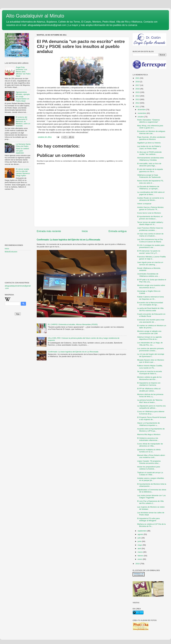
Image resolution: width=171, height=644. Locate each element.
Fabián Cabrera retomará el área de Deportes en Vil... (151, 298)
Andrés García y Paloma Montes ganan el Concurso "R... (150, 208)
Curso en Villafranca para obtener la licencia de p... (151, 413)
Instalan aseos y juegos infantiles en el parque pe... (151, 479)
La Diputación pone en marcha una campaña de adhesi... (151, 407)
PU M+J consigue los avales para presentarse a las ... (151, 246)
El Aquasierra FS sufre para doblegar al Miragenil (148, 519)
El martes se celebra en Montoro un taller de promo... (152, 327)
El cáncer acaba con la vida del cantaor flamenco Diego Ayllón (23, 172)
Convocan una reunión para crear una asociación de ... (151, 321)
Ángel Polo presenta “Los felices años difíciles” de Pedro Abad (23, 72)
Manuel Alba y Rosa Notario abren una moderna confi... (151, 456)
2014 (138, 96)
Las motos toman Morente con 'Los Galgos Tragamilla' (151, 497)
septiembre (142, 531)
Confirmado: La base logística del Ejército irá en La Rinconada (68, 240)
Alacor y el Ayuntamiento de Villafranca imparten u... (149, 424)
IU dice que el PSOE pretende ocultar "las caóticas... (149, 153)
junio (140, 541)
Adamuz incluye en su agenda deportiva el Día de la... (149, 338)
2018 (138, 82)
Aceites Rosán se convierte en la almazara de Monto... (151, 199)
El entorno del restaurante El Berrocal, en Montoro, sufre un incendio (23, 121)
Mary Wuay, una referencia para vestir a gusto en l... (150, 127)
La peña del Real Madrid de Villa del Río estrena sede (150, 309)
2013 (138, 99)
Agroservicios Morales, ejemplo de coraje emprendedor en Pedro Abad (23, 97)
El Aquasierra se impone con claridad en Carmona (149, 384)
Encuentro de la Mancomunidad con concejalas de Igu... (150, 304)
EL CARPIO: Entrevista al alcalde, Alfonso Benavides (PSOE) (73, 324)
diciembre (142, 110)
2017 (138, 85)
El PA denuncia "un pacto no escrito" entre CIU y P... (149, 252)
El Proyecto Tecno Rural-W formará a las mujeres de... (152, 418)
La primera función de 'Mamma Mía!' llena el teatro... (150, 401)
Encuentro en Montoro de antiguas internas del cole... (151, 132)
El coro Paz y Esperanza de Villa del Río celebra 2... (150, 502)
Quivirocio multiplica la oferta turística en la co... (149, 451)
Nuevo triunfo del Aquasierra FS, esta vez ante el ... (150, 182)
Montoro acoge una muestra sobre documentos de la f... (151, 286)
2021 (138, 78)
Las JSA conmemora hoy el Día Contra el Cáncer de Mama (150, 240)
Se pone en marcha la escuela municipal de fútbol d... (150, 372)
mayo (140, 545)
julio (140, 538)
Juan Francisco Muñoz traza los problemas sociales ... (150, 229)
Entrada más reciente (49, 231)
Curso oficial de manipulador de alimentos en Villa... (150, 445)
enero (140, 559)
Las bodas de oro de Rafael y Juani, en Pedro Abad (149, 147)
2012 (138, 103)
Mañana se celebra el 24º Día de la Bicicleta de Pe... (151, 525)
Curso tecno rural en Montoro (149, 213)
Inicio (85, 231)
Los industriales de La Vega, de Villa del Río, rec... (150, 344)
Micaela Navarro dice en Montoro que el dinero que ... (151, 361)
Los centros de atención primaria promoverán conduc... (150, 350)
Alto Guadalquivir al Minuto (35, 16)
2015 (138, 92)
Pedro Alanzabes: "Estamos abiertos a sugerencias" (149, 121)
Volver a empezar (144, 204)
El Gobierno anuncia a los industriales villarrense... (148, 439)
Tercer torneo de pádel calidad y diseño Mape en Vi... (150, 223)
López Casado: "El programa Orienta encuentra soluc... (149, 462)
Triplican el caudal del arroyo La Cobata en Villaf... (150, 474)
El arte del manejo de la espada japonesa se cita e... (150, 170)
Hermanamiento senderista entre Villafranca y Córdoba (151, 159)
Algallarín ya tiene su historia (149, 143)
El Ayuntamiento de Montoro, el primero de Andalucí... (150, 218)
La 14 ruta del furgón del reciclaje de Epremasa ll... (151, 355)
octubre (141, 117)
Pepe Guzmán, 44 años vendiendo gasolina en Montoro (151, 138)
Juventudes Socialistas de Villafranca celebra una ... (149, 275)
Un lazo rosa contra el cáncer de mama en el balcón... (150, 235)
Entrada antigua (118, 231)
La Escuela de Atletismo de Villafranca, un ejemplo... (148, 188)
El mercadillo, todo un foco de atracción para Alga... (149, 165)
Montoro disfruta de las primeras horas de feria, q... (150, 395)
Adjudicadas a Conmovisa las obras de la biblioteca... (152, 491)
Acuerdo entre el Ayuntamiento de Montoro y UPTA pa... (151, 430)
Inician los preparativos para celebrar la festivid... (149, 468)
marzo (140, 552)
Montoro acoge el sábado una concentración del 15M (149, 332)
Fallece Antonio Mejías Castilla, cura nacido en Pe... (150, 367)
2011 (138, 107)
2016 (138, 89)
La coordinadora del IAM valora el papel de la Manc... (151, 193)
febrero (141, 556)
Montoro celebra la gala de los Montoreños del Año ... (149, 378)
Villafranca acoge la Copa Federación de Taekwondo (149, 176)
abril (140, 549)
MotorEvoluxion (11, 252)
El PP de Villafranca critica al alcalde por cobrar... (149, 390)
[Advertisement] (18, 206)
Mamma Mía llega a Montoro (149, 434)
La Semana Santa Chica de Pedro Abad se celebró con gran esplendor (23, 148)
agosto (141, 534)
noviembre (142, 113)
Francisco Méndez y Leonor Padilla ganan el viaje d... (151, 258)
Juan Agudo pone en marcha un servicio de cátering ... (150, 263)
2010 (138, 564)
